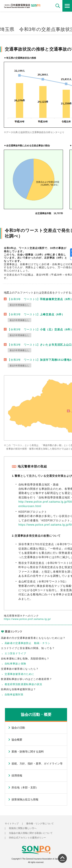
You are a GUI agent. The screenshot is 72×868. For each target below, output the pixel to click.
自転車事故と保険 (15, 664)
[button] (58, 6)
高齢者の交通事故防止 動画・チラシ (27, 643)
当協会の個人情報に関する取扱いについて (31, 833)
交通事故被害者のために (19, 674)
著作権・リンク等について (40, 824)
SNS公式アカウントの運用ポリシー (27, 838)
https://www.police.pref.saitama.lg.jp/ (27, 619)
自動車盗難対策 (14, 694)
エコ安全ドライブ (15, 653)
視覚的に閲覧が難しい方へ (23, 828)
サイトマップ (12, 824)
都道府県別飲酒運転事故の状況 (23, 684)
